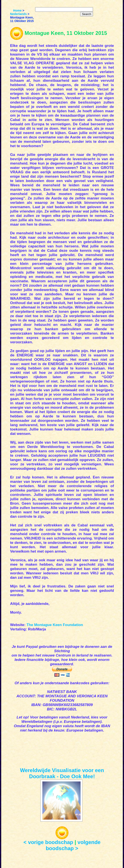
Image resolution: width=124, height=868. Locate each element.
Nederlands (18, 14)
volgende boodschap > (73, 845)
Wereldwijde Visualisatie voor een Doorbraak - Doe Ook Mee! (62, 773)
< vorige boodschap (48, 842)
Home (17, 10)
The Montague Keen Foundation (55, 625)
